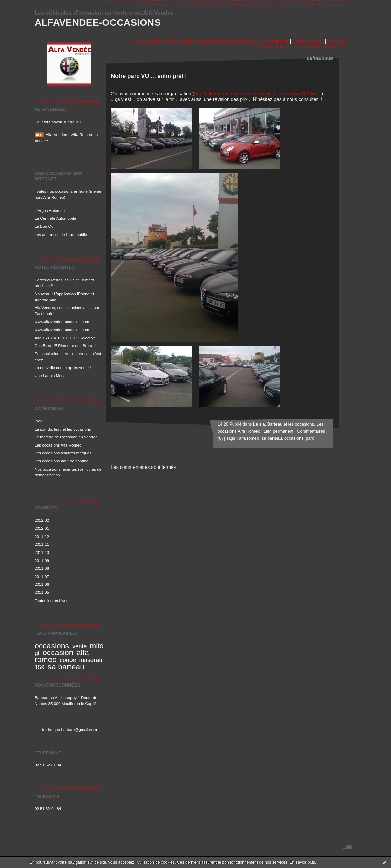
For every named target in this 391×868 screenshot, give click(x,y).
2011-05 (42, 592)
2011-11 (42, 544)
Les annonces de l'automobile (61, 234)
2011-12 (42, 536)
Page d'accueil (308, 41)
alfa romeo (249, 438)
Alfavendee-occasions (98, 22)
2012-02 (42, 520)
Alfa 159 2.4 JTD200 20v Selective (65, 338)
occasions (52, 646)
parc (310, 438)
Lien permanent (279, 431)
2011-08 (42, 568)
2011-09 (42, 560)
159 (39, 667)
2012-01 (42, 528)
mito (97, 646)
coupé (68, 660)
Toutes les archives (52, 600)
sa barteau (66, 667)
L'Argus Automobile (52, 210)
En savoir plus (302, 862)
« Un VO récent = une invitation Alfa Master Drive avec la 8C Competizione (209, 41)
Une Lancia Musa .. (52, 376)
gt (37, 653)
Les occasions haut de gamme (61, 461)
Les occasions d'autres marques (63, 453)
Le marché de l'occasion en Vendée (66, 437)
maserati (91, 660)
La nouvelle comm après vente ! (63, 367)
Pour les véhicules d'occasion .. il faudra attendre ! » (299, 44)
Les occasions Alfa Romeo (58, 445)
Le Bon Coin (46, 226)
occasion (58, 652)
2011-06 (42, 584)
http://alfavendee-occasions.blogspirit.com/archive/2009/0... (257, 94)
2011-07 (42, 576)
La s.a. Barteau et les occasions (63, 429)
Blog (39, 421)
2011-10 (42, 552)
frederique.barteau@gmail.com (69, 729)
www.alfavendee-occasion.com (62, 321)
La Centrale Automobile (55, 218)
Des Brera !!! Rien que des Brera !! (65, 345)
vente (79, 646)
